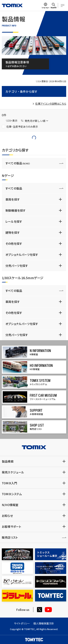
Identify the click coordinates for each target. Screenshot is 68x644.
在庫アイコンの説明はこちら (51, 104)
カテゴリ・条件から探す (21, 91)
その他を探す (14, 244)
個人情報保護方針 (44, 623)
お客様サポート (11, 526)
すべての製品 (18, 163)
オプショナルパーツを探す (22, 255)
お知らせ (7, 516)
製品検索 (8, 461)
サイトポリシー (22, 623)
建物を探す (13, 232)
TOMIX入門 (9, 483)
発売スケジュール (13, 472)
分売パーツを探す (17, 266)
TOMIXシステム (12, 494)
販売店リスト (10, 537)
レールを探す (14, 221)
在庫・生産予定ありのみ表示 (20, 127)
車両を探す (13, 199)
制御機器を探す (15, 210)
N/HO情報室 (10, 505)
